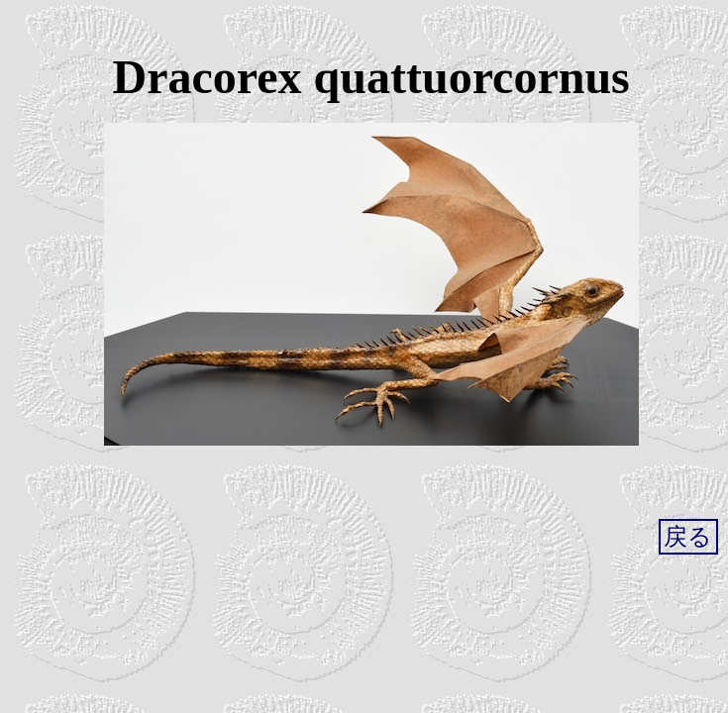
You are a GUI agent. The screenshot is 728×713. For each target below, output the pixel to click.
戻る (688, 537)
